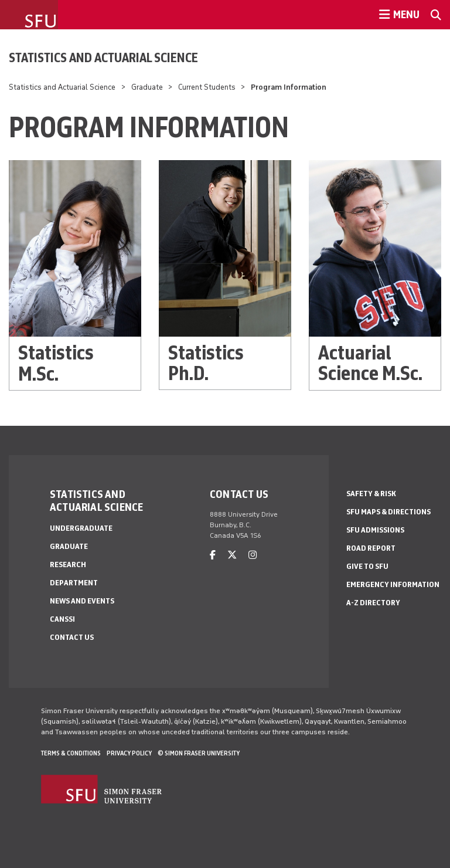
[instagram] (253, 555)
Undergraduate (81, 528)
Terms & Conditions (71, 753)
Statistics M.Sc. (56, 363)
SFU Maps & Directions (388, 512)
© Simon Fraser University (199, 753)
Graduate (147, 87)
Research (68, 564)
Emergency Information (393, 584)
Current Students (207, 87)
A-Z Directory (373, 603)
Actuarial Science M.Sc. (370, 363)
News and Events (82, 601)
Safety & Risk (371, 494)
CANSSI (62, 619)
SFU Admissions (375, 530)
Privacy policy (129, 753)
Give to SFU (367, 566)
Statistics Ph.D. (206, 363)
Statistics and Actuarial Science (103, 57)
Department (74, 583)
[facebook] (213, 555)
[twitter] (232, 555)
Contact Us (72, 637)
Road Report (371, 548)
